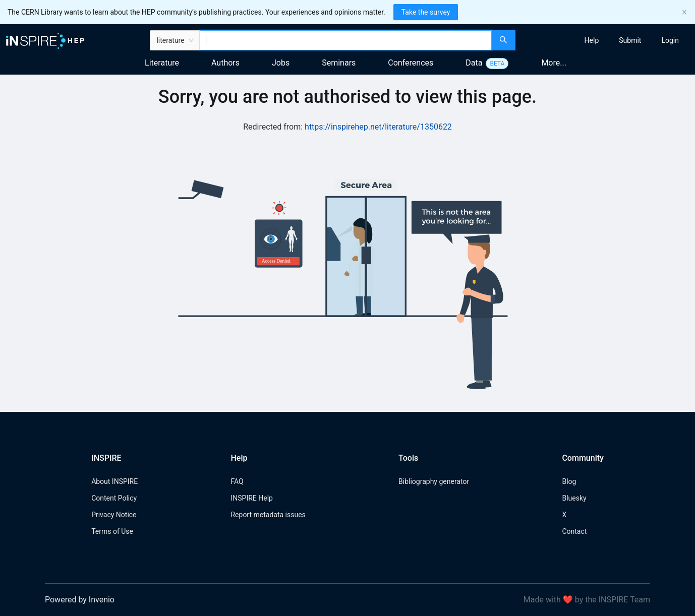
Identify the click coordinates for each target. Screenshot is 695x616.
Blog (569, 481)
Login (670, 40)
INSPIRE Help (251, 498)
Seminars (339, 63)
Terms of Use (112, 531)
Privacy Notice (114, 515)
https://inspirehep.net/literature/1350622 (378, 127)
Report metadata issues (268, 515)
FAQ (237, 481)
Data (474, 63)
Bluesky (574, 498)
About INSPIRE (114, 481)
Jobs (281, 63)
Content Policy (114, 498)
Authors (225, 63)
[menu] (606, 40)
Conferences (411, 63)
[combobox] (346, 40)
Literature (162, 63)
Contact (574, 531)
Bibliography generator (434, 481)
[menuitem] (592, 40)
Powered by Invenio (80, 600)
